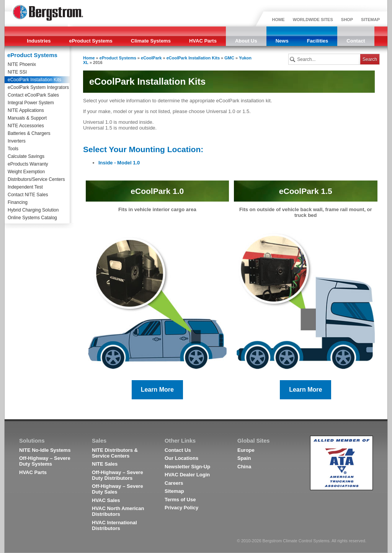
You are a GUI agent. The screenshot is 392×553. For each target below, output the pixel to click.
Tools (13, 149)
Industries (39, 41)
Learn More (157, 390)
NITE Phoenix (22, 64)
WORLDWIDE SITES (313, 20)
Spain (244, 458)
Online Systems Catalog (32, 218)
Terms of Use (180, 500)
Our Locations (181, 458)
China (244, 467)
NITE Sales (105, 464)
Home (89, 58)
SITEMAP (370, 20)
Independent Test (25, 187)
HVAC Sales (106, 500)
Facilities (318, 41)
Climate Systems (151, 41)
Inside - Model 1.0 (119, 163)
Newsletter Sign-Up (187, 467)
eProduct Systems (91, 41)
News (282, 41)
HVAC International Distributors (114, 525)
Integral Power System (31, 103)
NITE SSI (17, 72)
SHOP (347, 20)
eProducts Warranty (28, 164)
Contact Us (178, 450)
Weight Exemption (26, 172)
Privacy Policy (181, 508)
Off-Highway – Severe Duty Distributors (118, 475)
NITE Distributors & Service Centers (115, 453)
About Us (246, 41)
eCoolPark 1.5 (306, 191)
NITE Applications (26, 110)
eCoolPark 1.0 (157, 191)
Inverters (17, 141)
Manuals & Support (27, 118)
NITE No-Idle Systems (45, 450)
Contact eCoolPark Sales (33, 95)
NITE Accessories (26, 126)
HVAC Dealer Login (187, 475)
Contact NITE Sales (28, 195)
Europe (246, 450)
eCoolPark (151, 58)
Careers (174, 483)
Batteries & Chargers (29, 133)
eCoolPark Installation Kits (34, 80)
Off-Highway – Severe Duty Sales (118, 489)
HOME (278, 20)
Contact (356, 41)
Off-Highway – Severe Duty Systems (45, 461)
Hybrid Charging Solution (33, 210)
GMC (229, 58)
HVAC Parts (203, 41)
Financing (18, 202)
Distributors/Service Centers (36, 179)
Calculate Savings (26, 156)
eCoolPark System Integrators (38, 87)
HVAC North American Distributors (118, 511)
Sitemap (174, 491)
